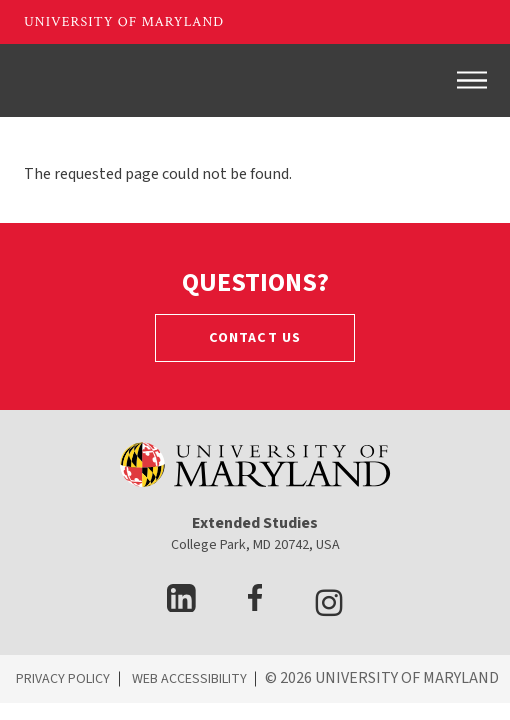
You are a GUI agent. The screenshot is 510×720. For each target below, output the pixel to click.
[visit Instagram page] (329, 607)
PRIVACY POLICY (63, 679)
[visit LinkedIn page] (181, 606)
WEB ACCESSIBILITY (189, 679)
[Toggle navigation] (472, 80)
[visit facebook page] (255, 606)
